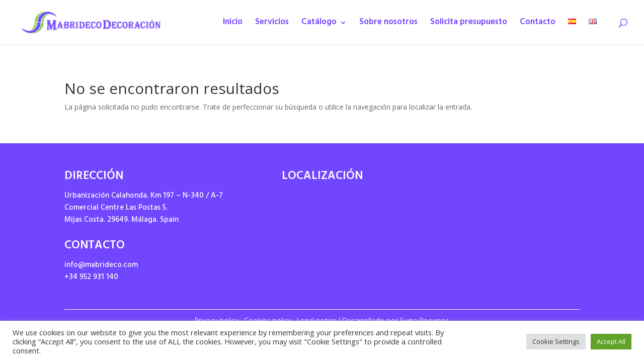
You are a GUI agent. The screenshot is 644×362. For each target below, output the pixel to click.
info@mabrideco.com (101, 266)
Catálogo (319, 25)
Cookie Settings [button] (556, 341)
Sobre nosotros (388, 25)
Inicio (233, 25)
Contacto (538, 25)
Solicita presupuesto (469, 25)
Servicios (272, 25)
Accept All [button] (611, 341)
